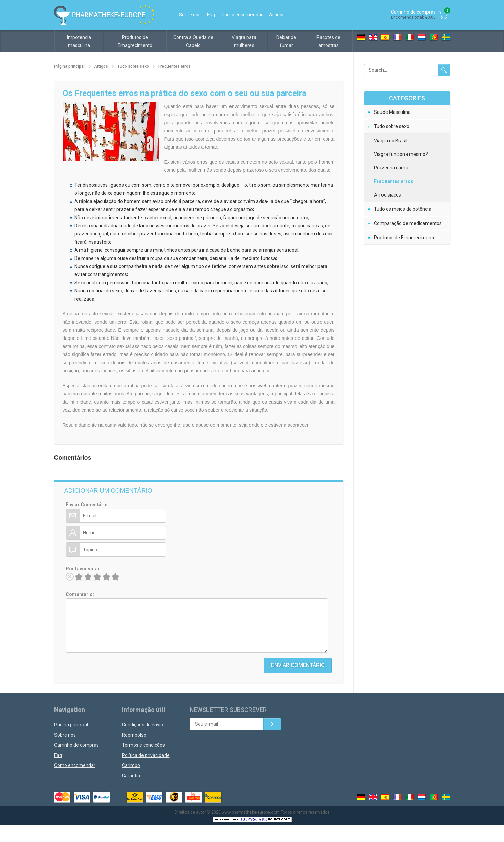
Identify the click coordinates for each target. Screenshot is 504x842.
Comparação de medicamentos (408, 223)
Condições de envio (143, 725)
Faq (211, 15)
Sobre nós (190, 15)
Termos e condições (143, 745)
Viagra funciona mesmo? (401, 154)
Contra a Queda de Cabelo (193, 41)
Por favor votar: (83, 569)
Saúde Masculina (392, 112)
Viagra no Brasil (391, 141)
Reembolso (134, 735)
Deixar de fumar (286, 41)
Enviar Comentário (87, 505)
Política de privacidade (146, 755)
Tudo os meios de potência (403, 209)
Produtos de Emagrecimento (135, 41)
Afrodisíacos (388, 195)
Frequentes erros (394, 181)
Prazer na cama (391, 168)
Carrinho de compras (76, 745)
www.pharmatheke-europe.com (251, 812)
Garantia (131, 776)
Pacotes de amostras (328, 41)
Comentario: (80, 594)
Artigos (277, 15)
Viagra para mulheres (244, 41)
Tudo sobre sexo (133, 66)
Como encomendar (242, 15)
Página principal (69, 66)
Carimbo (131, 765)
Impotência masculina (79, 41)
